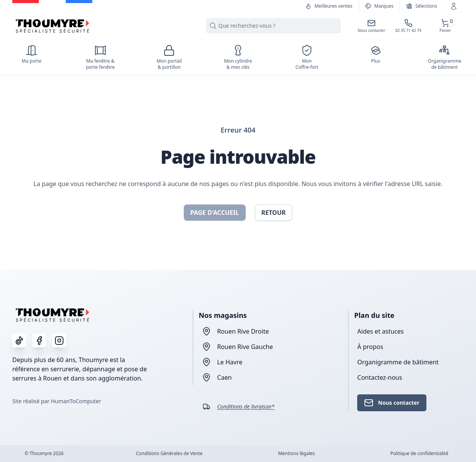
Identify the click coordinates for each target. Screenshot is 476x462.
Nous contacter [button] (392, 403)
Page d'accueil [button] (215, 213)
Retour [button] (274, 213)
